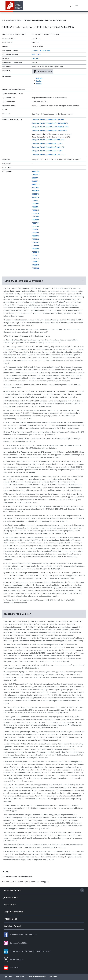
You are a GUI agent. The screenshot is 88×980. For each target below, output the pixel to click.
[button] (44, 281)
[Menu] (77, 6)
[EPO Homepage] (14, 6)
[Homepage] (3, 20)
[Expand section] (82, 890)
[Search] (70, 6)
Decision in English (43, 71)
